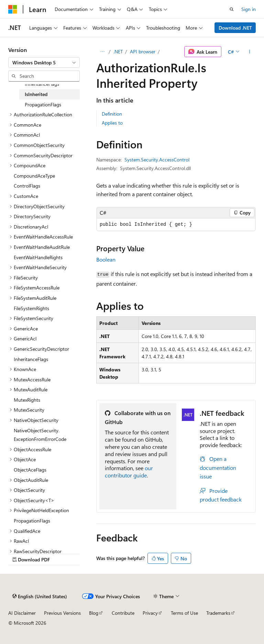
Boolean (106, 259)
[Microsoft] (13, 9)
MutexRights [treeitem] (27, 400)
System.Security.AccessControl (157, 160)
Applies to (112, 123)
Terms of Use (184, 613)
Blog (94, 613)
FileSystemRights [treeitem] (31, 308)
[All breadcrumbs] (102, 52)
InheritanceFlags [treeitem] (42, 84)
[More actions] (250, 52)
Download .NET (235, 28)
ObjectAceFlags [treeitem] (30, 470)
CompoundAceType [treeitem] (34, 176)
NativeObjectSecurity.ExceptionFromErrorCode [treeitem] (40, 435)
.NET (118, 51)
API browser (143, 51)
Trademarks (218, 613)
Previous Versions (62, 613)
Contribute (123, 613)
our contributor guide (129, 472)
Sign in (249, 9)
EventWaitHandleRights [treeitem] (38, 257)
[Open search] (232, 9)
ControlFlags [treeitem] (27, 186)
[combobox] (44, 63)
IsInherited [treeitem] (36, 94)
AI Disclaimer (22, 613)
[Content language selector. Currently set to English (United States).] (40, 596)
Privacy (150, 613)
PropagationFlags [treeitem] (43, 104)
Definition (112, 114)
